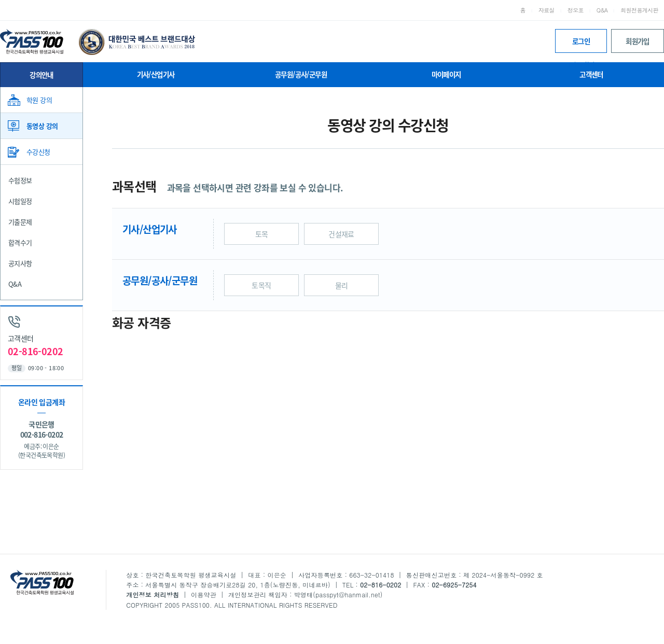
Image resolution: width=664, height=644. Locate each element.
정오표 (576, 10)
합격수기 (20, 242)
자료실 (547, 10)
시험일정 (20, 201)
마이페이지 (446, 74)
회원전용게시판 (639, 10)
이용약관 (204, 594)
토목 (262, 234)
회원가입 (638, 41)
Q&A (602, 10)
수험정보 (20, 180)
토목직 (261, 285)
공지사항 (20, 263)
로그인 (581, 44)
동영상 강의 (42, 126)
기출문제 (20, 222)
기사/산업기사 (156, 74)
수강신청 (38, 152)
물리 (342, 285)
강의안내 (41, 75)
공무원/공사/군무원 (301, 74)
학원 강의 (39, 100)
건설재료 (341, 234)
